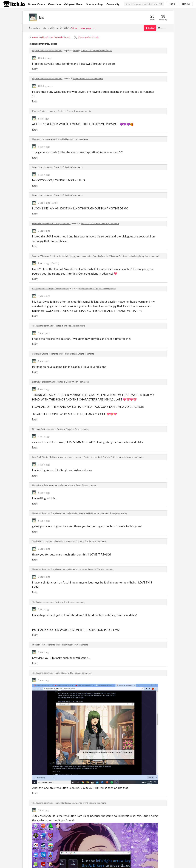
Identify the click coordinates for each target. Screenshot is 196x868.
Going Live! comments (42, 167)
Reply (35, 69)
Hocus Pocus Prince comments (46, 485)
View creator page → (83, 28)
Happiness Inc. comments (44, 139)
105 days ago (45, 58)
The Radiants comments (43, 326)
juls (66, 673)
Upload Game (73, 4)
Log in (172, 4)
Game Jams (55, 4)
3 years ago (44, 333)
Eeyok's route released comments (47, 51)
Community (113, 4)
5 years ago (44, 492)
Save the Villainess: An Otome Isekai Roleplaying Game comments (62, 256)
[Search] (161, 4)
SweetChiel (84, 513)
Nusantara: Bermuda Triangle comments (50, 513)
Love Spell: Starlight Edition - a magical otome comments (57, 457)
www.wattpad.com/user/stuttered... (52, 37)
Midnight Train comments (44, 645)
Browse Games (37, 4)
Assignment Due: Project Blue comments (50, 289)
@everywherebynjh (88, 37)
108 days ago (45, 86)
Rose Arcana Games (73, 541)
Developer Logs (95, 4)
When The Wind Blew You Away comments (51, 223)
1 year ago (43, 118)
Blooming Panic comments (44, 382)
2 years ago (44, 146)
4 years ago (44, 361)
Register (186, 4)
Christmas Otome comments (45, 354)
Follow (150, 28)
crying (76, 51)
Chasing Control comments (44, 111)
